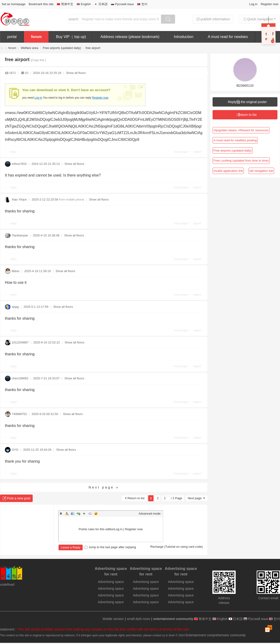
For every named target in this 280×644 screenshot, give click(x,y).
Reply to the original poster (247, 102)
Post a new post (19, 498)
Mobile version (113, 619)
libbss (16, 271)
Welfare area (29, 48)
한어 (142, 4)
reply (13, 152)
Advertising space (111, 582)
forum (36, 37)
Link (78, 513)
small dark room (139, 619)
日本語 (101, 4)
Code (90, 513)
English (84, 4)
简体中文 (65, 4)
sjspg (15, 307)
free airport (93, 48)
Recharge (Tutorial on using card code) (177, 547)
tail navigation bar (261, 171)
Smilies (96, 513)
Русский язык (122, 4)
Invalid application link (228, 171)
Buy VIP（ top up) (71, 37)
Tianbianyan (20, 235)
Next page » (104, 487)
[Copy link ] (38, 60)
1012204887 (20, 342)
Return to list (136, 498)
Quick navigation (258, 19)
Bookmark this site (41, 4)
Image (73, 513)
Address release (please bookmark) (130, 37)
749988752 (19, 414)
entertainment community (2, 49)
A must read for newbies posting (235, 140)
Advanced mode (150, 514)
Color (67, 513)
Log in (253, 4)
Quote (84, 513)
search (73, 19)
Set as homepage (14, 4)
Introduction (184, 37)
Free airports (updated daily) (62, 48)
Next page (195, 498)
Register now (269, 4)
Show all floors (76, 73)
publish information (213, 19)
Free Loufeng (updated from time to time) (241, 161)
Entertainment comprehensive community (216, 635)
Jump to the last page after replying (110, 547)
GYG (15, 450)
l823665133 (245, 86)
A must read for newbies (228, 37)
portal (12, 37)
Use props (180, 152)
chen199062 (20, 378)
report (197, 152)
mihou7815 (19, 164)
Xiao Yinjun (19, 199)
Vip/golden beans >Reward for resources (241, 130)
